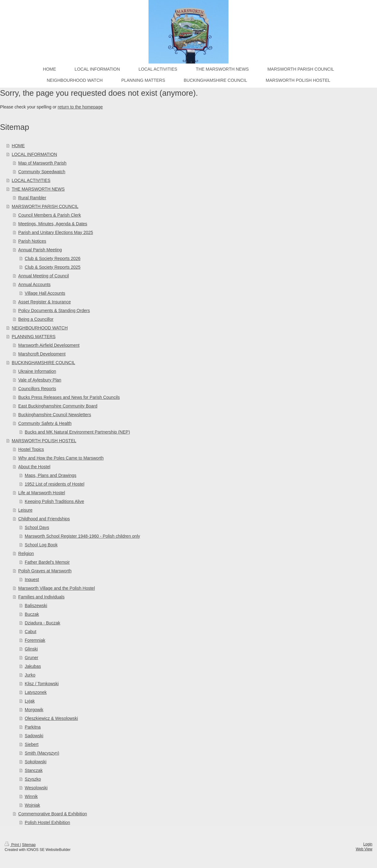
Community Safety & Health (45, 423)
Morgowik (34, 710)
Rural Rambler (32, 198)
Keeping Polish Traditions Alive (54, 501)
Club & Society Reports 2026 (53, 258)
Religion (26, 553)
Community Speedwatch (42, 172)
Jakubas (33, 666)
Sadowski (34, 736)
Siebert (32, 744)
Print (12, 845)
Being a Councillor (36, 319)
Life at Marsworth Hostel (42, 493)
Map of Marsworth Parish (42, 163)
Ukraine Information (37, 371)
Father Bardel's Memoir (47, 562)
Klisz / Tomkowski (42, 684)
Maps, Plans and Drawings (51, 475)
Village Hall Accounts (45, 293)
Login (368, 844)
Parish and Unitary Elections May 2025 (56, 232)
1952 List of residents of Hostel (55, 484)
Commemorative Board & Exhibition (53, 814)
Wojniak (33, 805)
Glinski (31, 649)
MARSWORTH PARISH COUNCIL (45, 206)
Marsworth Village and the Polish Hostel (57, 588)
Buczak (32, 614)
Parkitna (33, 727)
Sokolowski (36, 762)
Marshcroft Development (42, 354)
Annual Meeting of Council (44, 276)
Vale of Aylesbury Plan (40, 380)
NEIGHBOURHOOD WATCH (40, 328)
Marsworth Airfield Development (49, 345)
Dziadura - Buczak (42, 623)
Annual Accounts (34, 284)
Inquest (32, 579)
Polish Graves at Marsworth (45, 571)
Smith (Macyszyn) (42, 753)
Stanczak (34, 770)
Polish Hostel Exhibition (47, 822)
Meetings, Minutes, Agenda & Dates (53, 224)
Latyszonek (36, 692)
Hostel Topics (31, 449)
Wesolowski (36, 788)
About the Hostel (34, 467)
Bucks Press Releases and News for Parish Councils (69, 397)
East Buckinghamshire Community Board (58, 406)
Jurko (30, 675)
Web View (364, 849)
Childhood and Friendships (44, 519)
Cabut (31, 632)
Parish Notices (32, 241)
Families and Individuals (41, 597)
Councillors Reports (37, 389)
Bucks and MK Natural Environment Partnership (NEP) (77, 432)
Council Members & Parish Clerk (50, 215)
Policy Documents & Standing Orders (54, 311)
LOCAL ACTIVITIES (31, 180)
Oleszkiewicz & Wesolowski (51, 718)
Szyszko (33, 779)
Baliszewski (36, 606)
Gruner (32, 658)
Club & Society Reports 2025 (53, 267)
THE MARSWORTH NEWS (38, 189)
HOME (18, 146)
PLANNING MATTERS (34, 337)
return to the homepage (80, 107)
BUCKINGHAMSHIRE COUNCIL (44, 363)
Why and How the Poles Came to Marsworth (61, 458)
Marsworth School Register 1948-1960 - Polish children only (82, 536)
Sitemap (29, 845)
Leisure (25, 510)
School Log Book (41, 545)
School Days (37, 527)
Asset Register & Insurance (45, 302)
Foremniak (35, 640)
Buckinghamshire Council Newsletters (55, 415)
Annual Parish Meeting (40, 250)
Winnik (31, 796)
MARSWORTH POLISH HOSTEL (44, 441)
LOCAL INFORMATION (34, 154)
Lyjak (30, 701)
